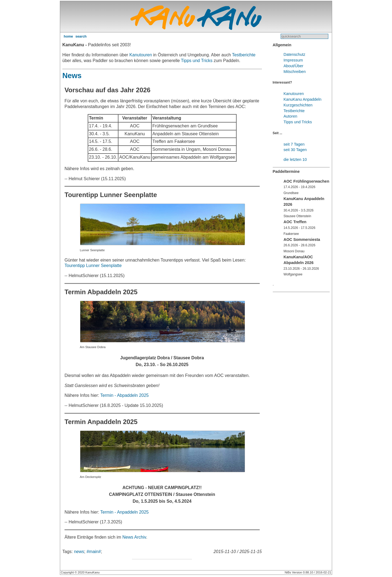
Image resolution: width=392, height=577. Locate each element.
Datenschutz (295, 54)
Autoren (290, 116)
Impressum (293, 60)
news (79, 552)
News (72, 76)
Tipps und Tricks (197, 61)
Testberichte (244, 55)
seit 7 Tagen (294, 144)
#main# (94, 552)
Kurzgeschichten (298, 105)
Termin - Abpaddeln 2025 (124, 395)
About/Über (294, 66)
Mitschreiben (295, 72)
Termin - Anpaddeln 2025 (124, 512)
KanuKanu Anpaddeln (303, 99)
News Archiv (134, 537)
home (68, 36)
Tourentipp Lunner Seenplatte (93, 266)
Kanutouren (141, 55)
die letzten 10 (295, 159)
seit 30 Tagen (295, 150)
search (81, 36)
